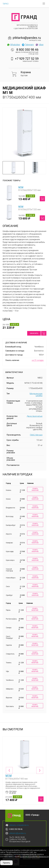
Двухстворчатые (35, 416)
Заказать (34, 333)
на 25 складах (38, 360)
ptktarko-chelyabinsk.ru (19, 825)
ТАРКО (6, 4)
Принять (6, 863)
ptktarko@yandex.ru (27, 38)
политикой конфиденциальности (34, 857)
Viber (39, 45)
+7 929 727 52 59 (27, 59)
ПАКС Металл (36, 435)
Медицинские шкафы (36, 395)
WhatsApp (13, 45)
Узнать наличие (35, 489)
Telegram (28, 45)
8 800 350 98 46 (27, 50)
